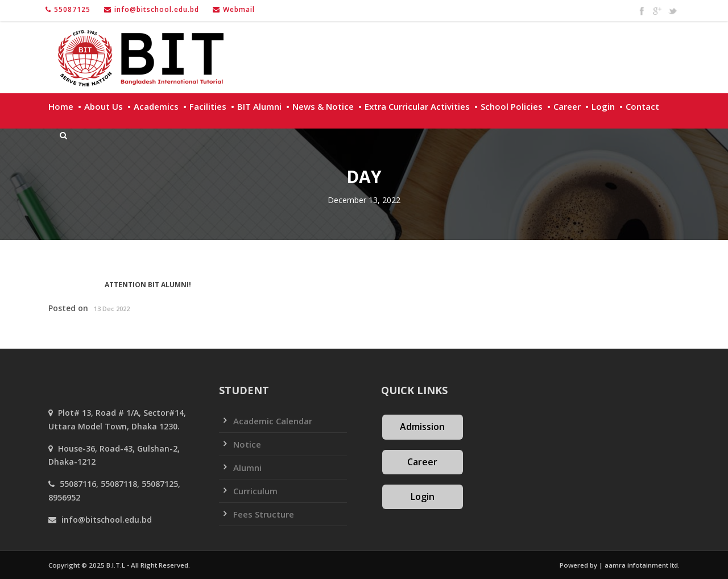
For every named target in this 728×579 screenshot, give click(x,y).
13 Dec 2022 (112, 309)
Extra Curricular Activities (417, 106)
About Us (104, 106)
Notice (247, 444)
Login (603, 106)
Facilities (208, 106)
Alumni (247, 468)
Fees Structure (264, 514)
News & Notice (323, 106)
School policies (512, 106)
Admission (422, 427)
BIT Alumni (259, 106)
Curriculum (255, 491)
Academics (156, 106)
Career (567, 106)
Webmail (239, 9)
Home (61, 106)
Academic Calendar (273, 421)
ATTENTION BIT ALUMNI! (148, 285)
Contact (642, 106)
